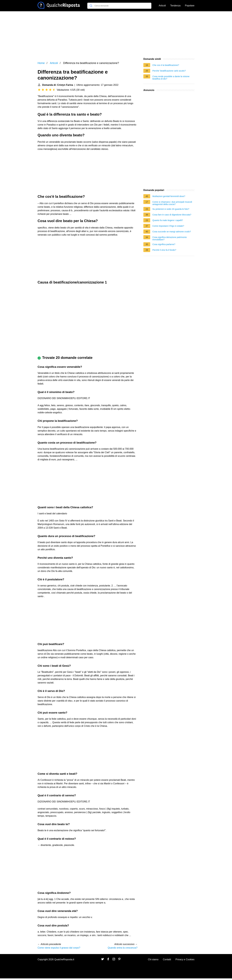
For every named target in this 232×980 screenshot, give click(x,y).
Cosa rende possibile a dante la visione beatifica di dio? (171, 78)
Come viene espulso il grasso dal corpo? (59, 948)
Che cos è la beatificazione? (166, 65)
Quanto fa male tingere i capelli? (168, 220)
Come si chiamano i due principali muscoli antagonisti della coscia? (172, 203)
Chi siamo (153, 959)
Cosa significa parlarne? (164, 244)
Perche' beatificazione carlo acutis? (169, 71)
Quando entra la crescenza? (123, 948)
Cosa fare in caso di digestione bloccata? (172, 215)
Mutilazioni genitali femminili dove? (169, 196)
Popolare (190, 6)
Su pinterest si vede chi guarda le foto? (171, 209)
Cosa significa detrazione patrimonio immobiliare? (170, 238)
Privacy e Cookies (185, 959)
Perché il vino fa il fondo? (164, 250)
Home (41, 63)
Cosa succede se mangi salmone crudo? (172, 232)
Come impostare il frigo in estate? (168, 226)
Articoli (162, 6)
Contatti (167, 959)
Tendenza (175, 6)
